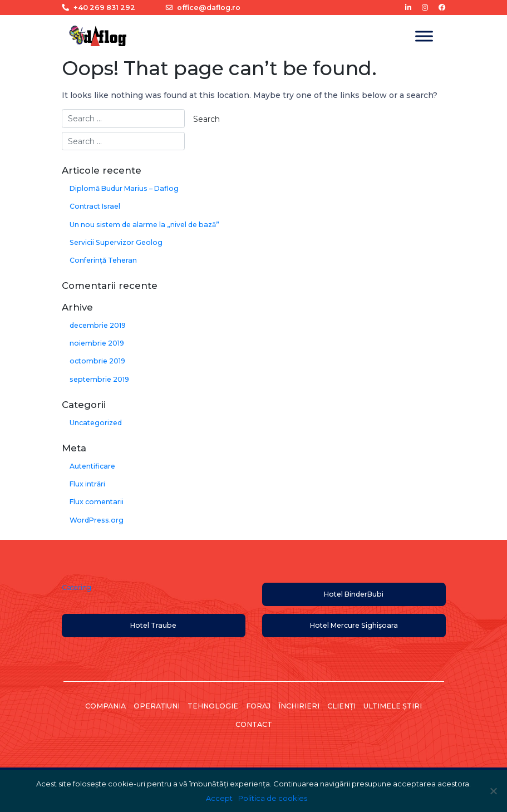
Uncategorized (96, 423)
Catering (77, 587)
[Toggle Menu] (424, 36)
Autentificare (92, 466)
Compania (105, 706)
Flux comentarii (97, 502)
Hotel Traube (153, 625)
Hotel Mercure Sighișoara (354, 625)
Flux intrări (87, 484)
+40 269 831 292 (99, 8)
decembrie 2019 (98, 325)
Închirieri (299, 706)
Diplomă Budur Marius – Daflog (124, 188)
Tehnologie (213, 706)
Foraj (258, 706)
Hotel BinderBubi (354, 594)
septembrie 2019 (99, 379)
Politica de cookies (273, 798)
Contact (254, 724)
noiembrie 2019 (97, 343)
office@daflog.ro (203, 8)
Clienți (341, 706)
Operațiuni (157, 706)
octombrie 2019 (97, 361)
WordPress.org (97, 520)
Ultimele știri (393, 706)
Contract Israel (95, 206)
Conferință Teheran (103, 260)
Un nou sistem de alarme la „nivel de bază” (144, 225)
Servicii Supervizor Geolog (116, 242)
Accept (219, 798)
